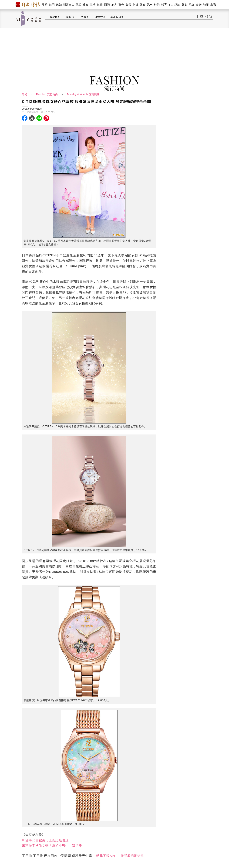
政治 (59, 5)
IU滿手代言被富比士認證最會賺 (45, 840)
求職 (213, 5)
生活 (93, 5)
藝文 (184, 5)
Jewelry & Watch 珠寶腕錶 (83, 94)
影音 (128, 5)
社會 (86, 5)
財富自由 (69, 5)
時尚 (157, 5)
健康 (100, 5)
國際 (107, 5)
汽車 (150, 5)
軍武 (78, 5)
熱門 (52, 5)
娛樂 (143, 5)
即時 (45, 5)
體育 (164, 5)
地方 (114, 5)
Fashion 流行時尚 (47, 94)
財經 (136, 5)
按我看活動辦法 (132, 856)
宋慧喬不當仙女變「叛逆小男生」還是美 (52, 846)
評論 (177, 5)
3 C (171, 5)
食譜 (199, 5)
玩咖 (192, 5)
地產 (206, 5)
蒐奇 (121, 5)
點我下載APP (106, 856)
